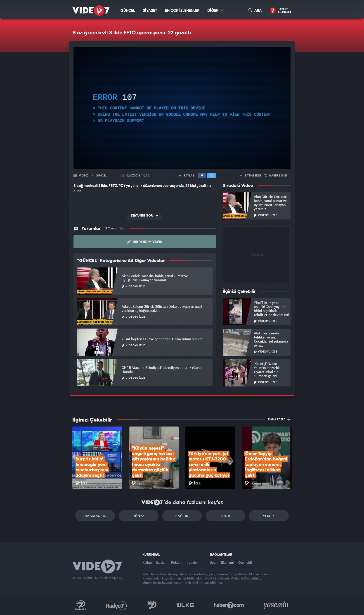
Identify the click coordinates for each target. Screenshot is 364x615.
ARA (255, 11)
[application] (182, 108)
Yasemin (277, 605)
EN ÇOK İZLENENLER (182, 11)
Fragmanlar (95, 516)
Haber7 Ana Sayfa (281, 11)
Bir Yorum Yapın (145, 242)
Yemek (269, 516)
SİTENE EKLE (250, 176)
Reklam (177, 562)
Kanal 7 (81, 605)
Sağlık (182, 516)
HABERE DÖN (276, 176)
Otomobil (245, 562)
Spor (226, 516)
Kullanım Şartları (155, 562)
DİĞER (215, 11)
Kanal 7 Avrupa (152, 605)
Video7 (84, 176)
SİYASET (150, 11)
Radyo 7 (117, 605)
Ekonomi (227, 562)
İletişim (192, 562)
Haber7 (229, 605)
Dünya (139, 516)
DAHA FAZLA (279, 419)
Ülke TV (185, 605)
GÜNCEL (128, 11)
